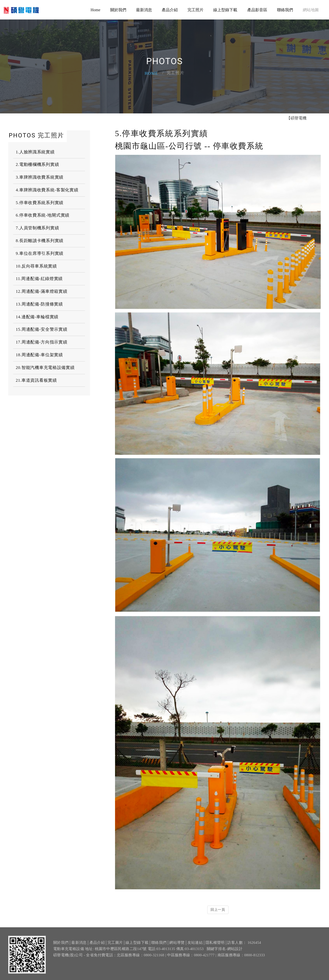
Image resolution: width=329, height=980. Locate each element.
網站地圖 (311, 10)
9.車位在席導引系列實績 (40, 253)
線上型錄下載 (225, 10)
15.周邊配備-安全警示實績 (41, 329)
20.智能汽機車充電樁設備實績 (45, 368)
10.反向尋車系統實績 (36, 266)
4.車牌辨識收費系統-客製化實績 (47, 190)
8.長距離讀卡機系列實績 (40, 241)
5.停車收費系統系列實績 (40, 203)
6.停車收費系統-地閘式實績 (43, 215)
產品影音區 (257, 10)
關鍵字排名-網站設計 (225, 956)
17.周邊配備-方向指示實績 (41, 342)
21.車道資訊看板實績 (36, 380)
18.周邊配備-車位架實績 (39, 355)
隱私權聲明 (215, 949)
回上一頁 (218, 910)
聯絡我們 (285, 10)
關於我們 (118, 10)
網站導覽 (177, 949)
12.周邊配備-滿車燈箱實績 (41, 291)
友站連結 (195, 949)
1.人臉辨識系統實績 (35, 152)
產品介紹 (170, 10)
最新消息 (144, 10)
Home (95, 10)
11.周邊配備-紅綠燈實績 (39, 279)
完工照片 (195, 10)
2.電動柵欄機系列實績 (37, 164)
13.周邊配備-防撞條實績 (39, 304)
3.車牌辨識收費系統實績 (40, 177)
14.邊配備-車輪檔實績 (37, 317)
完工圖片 (115, 949)
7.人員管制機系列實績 (37, 228)
